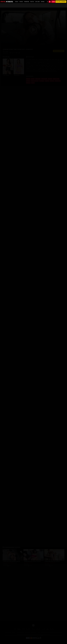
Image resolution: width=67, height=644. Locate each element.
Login (53, 2)
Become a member (61, 2)
